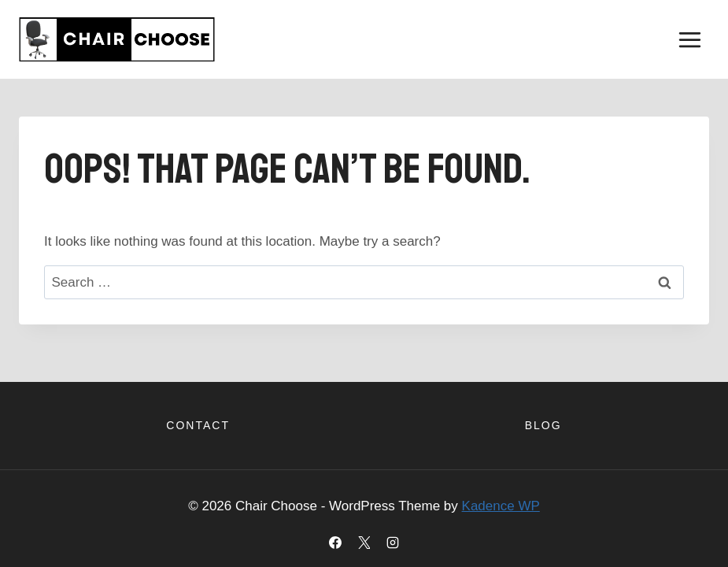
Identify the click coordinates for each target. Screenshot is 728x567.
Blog (543, 425)
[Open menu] (689, 39)
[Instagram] (393, 543)
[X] (364, 543)
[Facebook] (335, 543)
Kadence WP (501, 506)
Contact (198, 425)
